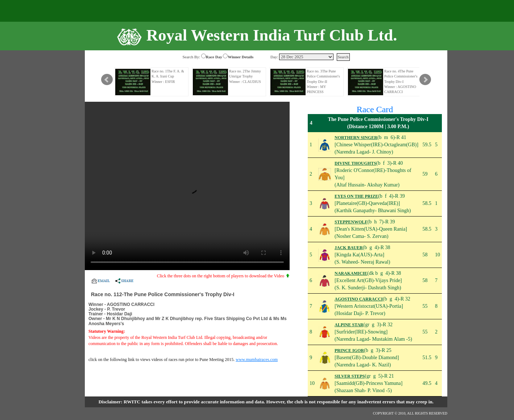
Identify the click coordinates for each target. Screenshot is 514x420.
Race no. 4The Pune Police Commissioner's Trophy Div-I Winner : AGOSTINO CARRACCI (401, 81)
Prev (107, 80)
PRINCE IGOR (349, 350)
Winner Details (241, 57)
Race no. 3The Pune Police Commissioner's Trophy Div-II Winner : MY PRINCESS (323, 81)
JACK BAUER (349, 248)
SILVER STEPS (350, 376)
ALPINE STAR (349, 325)
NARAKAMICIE (351, 273)
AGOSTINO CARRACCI (359, 299)
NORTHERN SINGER (356, 138)
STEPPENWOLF (351, 222)
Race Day (214, 57)
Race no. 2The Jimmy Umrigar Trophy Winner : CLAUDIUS (245, 76)
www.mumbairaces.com (257, 360)
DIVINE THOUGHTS (355, 163)
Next (425, 80)
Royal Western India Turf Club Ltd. (272, 35)
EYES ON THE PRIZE (356, 196)
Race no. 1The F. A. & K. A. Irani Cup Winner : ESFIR (168, 76)
